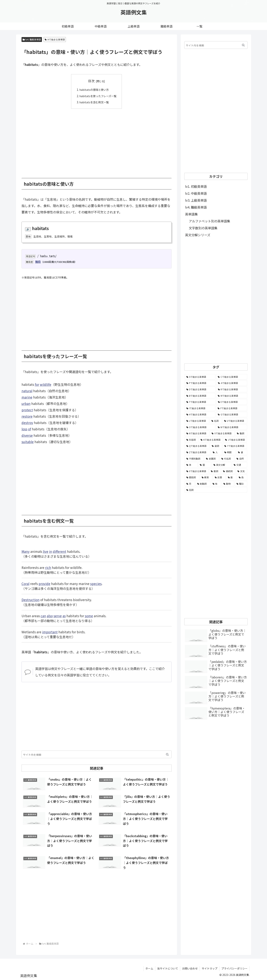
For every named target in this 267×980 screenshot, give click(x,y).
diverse (27, 435)
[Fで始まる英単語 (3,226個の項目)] (232, 408)
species (96, 583)
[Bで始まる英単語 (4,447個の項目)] (200, 396)
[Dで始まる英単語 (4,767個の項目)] (200, 389)
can (43, 616)
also (50, 616)
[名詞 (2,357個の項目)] (216, 421)
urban (26, 404)
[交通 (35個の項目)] (240, 465)
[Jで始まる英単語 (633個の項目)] (235, 440)
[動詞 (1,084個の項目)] (241, 433)
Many (26, 551)
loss (24, 429)
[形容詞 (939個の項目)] (191, 440)
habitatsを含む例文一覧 (94, 102)
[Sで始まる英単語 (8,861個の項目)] (200, 377)
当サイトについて (168, 968)
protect (27, 410)
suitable (28, 442)
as (64, 616)
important (50, 632)
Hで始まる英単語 (55, 39)
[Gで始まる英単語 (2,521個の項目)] (232, 414)
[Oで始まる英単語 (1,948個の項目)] (200, 427)
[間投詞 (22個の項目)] (192, 477)
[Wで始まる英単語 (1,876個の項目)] (232, 427)
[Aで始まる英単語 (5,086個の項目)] (232, 383)
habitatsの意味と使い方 (94, 89)
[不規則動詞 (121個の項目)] (194, 459)
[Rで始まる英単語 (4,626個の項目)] (232, 389)
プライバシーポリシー (234, 968)
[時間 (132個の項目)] (229, 452)
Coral (25, 583)
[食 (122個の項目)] (242, 452)
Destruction (30, 600)
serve (58, 616)
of (30, 429)
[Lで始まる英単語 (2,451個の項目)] (197, 421)
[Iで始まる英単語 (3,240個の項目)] (200, 408)
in (51, 551)
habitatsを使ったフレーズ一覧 (98, 96)
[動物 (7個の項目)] (228, 484)
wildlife (46, 384)
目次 (91, 81)
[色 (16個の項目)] (242, 477)
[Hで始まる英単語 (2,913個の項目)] (200, 414)
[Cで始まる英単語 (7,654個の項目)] (232, 377)
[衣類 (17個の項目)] (219, 477)
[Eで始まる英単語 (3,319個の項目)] (232, 402)
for (37, 384)
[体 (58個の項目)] (191, 465)
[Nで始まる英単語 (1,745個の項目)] (197, 433)
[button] (167, 754)
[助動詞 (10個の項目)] (203, 484)
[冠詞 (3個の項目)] (216, 490)
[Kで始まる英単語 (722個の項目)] (211, 440)
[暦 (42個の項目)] (205, 465)
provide (44, 583)
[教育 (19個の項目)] (206, 477)
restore (27, 416)
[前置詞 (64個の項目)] (212, 459)
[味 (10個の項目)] (216, 484)
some (89, 616)
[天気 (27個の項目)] (241, 471)
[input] (97, 754)
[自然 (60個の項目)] (241, 459)
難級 (38, 262)
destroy (27, 423)
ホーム (149, 968)
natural (27, 391)
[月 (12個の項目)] (190, 484)
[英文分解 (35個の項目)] (222, 465)
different (59, 551)
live (46, 551)
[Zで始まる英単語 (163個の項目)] (198, 452)
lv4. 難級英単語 (32, 39)
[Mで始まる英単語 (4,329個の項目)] (232, 396)
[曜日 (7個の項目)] (241, 484)
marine (27, 397)
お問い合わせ (190, 968)
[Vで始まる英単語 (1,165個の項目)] (222, 433)
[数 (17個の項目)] (231, 477)
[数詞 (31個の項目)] (215, 471)
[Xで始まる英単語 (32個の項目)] (197, 471)
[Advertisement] (97, 140)
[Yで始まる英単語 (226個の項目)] (235, 446)
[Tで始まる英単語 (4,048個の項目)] (200, 402)
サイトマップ (210, 968)
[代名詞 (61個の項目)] (227, 459)
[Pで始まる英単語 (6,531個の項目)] (200, 383)
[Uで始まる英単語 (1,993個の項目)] (235, 421)
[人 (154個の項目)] (216, 452)
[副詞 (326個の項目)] (216, 446)
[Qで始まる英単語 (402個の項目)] (197, 446)
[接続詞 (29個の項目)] (228, 471)
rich (48, 567)
